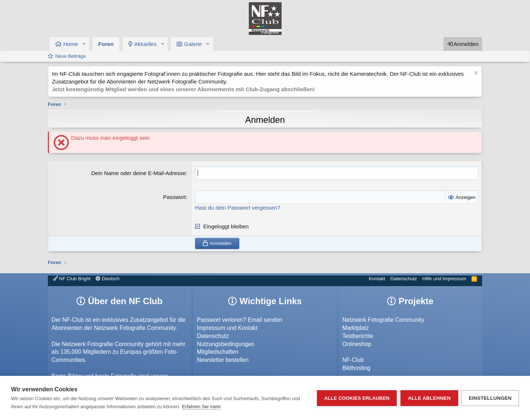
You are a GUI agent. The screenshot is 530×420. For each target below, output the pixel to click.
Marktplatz (356, 328)
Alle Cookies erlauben (357, 398)
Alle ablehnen (429, 398)
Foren (106, 44)
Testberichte (358, 336)
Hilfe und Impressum (444, 279)
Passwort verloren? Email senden (240, 320)
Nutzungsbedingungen (226, 344)
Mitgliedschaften (218, 352)
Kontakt (377, 279)
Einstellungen (490, 398)
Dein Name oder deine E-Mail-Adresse (139, 173)
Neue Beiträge (70, 56)
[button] (84, 44)
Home (71, 44)
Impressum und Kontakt (227, 328)
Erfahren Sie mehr (202, 407)
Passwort (174, 197)
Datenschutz (404, 279)
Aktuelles (146, 44)
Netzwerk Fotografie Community (383, 320)
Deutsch (107, 279)
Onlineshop (357, 344)
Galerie (193, 44)
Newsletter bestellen (223, 360)
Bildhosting (356, 368)
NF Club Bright (72, 279)
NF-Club (353, 360)
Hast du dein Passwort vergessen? (238, 207)
